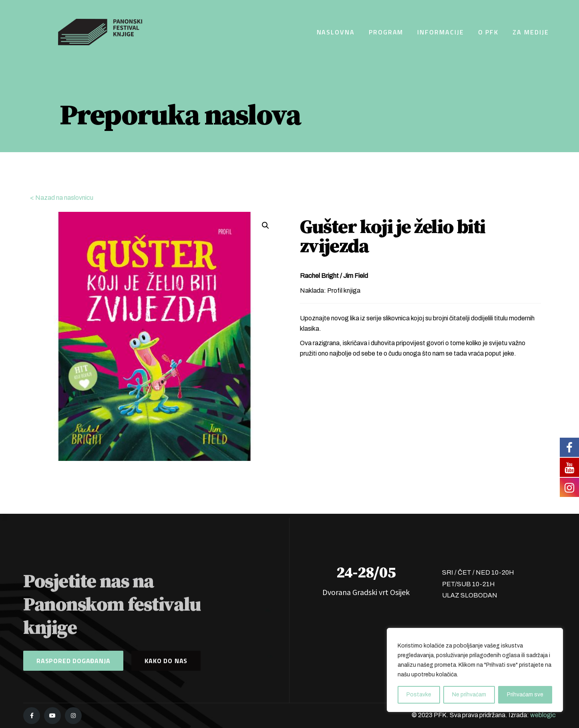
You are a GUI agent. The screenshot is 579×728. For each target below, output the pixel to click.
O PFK (489, 32)
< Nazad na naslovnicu (62, 198)
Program (386, 32)
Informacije (440, 32)
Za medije (531, 32)
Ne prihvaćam (469, 695)
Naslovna (336, 32)
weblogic (543, 715)
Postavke (419, 695)
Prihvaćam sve (525, 695)
